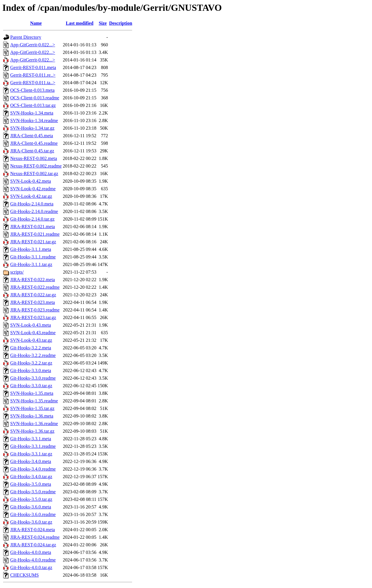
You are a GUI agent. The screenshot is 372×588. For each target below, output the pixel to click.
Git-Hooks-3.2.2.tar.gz (31, 363)
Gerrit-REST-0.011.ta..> (33, 83)
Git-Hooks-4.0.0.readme (33, 560)
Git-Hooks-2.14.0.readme (34, 211)
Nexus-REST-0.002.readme (36, 166)
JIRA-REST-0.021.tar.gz (33, 242)
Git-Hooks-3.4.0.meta (31, 461)
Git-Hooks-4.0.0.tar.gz (31, 567)
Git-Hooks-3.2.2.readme (33, 355)
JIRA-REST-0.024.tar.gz (33, 545)
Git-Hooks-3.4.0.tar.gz (31, 477)
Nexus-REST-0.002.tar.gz (34, 174)
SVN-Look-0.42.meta (31, 181)
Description (121, 23)
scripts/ (17, 272)
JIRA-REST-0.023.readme (35, 310)
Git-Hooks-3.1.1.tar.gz (31, 264)
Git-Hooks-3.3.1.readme (33, 446)
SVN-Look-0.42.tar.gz (31, 196)
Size (103, 23)
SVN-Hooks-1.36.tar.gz (32, 431)
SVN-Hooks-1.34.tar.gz (32, 128)
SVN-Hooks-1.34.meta (32, 113)
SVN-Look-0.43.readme (33, 333)
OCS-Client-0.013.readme (35, 98)
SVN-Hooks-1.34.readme (34, 120)
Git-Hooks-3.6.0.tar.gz (31, 522)
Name (36, 23)
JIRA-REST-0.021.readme (35, 234)
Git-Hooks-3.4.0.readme (33, 469)
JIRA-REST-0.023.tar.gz (33, 317)
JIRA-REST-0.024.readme (35, 537)
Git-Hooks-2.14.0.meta (32, 204)
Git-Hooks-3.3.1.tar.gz (31, 454)
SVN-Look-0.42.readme (33, 189)
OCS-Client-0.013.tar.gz (33, 105)
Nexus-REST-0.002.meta (34, 158)
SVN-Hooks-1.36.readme (34, 424)
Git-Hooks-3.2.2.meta (31, 348)
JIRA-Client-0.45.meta (32, 136)
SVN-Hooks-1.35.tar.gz (32, 408)
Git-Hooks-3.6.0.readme (33, 514)
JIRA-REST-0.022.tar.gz (33, 295)
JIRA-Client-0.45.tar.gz (32, 151)
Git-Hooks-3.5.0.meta (31, 484)
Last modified (80, 23)
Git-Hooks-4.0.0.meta (31, 552)
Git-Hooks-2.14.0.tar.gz (32, 219)
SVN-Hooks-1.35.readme (34, 401)
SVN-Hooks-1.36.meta (32, 416)
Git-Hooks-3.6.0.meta (31, 507)
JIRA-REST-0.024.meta (33, 530)
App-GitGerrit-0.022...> (33, 45)
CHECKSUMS (25, 575)
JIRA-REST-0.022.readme (35, 287)
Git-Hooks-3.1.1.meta (31, 249)
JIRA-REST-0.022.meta (33, 280)
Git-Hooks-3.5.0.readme (33, 492)
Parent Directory (26, 37)
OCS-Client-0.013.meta (32, 90)
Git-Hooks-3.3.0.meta (31, 370)
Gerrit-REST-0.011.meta (33, 67)
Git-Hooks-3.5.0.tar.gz (31, 499)
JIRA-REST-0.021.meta (33, 227)
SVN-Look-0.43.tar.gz (31, 340)
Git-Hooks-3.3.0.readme (33, 378)
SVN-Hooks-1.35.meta (32, 393)
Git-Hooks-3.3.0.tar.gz (31, 386)
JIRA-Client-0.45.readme (34, 143)
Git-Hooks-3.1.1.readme (33, 257)
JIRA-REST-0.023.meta (33, 302)
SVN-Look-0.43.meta (31, 325)
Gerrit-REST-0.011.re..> (33, 75)
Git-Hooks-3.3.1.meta (31, 439)
